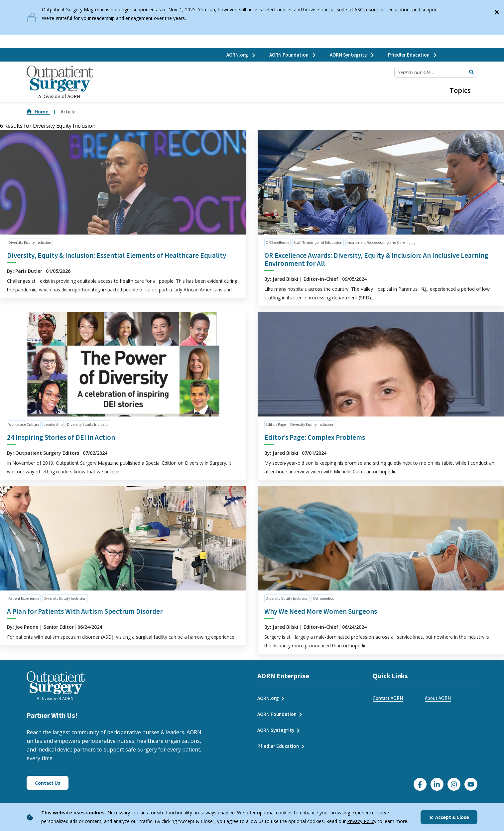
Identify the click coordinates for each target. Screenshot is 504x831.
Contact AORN (388, 698)
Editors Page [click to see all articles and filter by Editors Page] (276, 424)
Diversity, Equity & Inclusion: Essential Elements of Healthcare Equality (117, 255)
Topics (460, 90)
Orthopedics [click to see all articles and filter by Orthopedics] (323, 598)
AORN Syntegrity (352, 55)
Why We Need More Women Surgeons (321, 611)
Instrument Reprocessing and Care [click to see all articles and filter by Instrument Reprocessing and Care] (376, 242)
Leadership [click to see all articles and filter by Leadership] (53, 424)
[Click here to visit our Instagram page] (454, 784)
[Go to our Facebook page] (420, 784)
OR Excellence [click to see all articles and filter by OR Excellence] (277, 242)
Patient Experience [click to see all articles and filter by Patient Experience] (24, 598)
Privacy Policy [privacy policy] (362, 821)
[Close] (497, 11)
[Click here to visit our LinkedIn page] (437, 784)
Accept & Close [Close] (449, 817)
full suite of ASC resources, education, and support (384, 9)
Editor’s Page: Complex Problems (315, 437)
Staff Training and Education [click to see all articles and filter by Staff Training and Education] (318, 242)
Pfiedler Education (413, 55)
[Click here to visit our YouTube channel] (471, 784)
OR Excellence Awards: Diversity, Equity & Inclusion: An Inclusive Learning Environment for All (376, 259)
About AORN (438, 698)
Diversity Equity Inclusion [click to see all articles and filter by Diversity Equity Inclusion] (30, 242)
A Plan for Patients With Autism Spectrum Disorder (85, 611)
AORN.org (241, 55)
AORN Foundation (293, 55)
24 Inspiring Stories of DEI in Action (61, 437)
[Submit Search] (471, 72)
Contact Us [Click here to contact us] (48, 783)
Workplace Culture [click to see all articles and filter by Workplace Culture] (24, 424)
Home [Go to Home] (38, 112)
